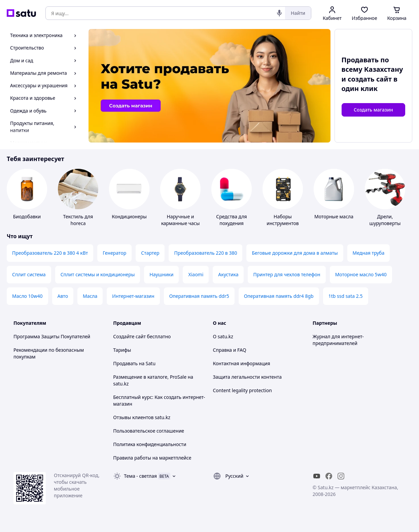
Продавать (125, 363)
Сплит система (29, 274)
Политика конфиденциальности (150, 444)
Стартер (150, 253)
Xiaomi (196, 274)
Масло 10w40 (27, 296)
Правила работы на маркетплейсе (152, 458)
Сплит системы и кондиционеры (98, 274)
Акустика (228, 274)
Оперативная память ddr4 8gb (279, 296)
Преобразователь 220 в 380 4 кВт (50, 253)
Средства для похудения (231, 220)
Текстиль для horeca (78, 220)
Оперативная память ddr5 (199, 296)
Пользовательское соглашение (149, 431)
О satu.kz (223, 336)
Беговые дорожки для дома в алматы (295, 253)
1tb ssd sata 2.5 (346, 296)
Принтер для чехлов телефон (287, 274)
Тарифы (122, 350)
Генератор (114, 253)
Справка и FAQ (230, 350)
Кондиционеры (129, 216)
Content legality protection (242, 390)
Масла (90, 296)
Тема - (140, 476)
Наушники (161, 274)
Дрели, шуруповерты (385, 220)
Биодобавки (27, 216)
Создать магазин (373, 110)
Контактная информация (242, 363)
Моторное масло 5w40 (361, 274)
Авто (63, 296)
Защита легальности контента (247, 377)
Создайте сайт (129, 336)
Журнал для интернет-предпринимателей (338, 340)
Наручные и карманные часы (181, 220)
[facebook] (329, 476)
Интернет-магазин (133, 296)
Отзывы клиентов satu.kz (142, 417)
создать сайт (370, 79)
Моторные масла (334, 216)
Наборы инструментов (283, 220)
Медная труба (369, 253)
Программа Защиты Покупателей (52, 336)
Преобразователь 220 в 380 (205, 253)
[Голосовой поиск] (279, 13)
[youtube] (317, 476)
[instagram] (341, 476)
